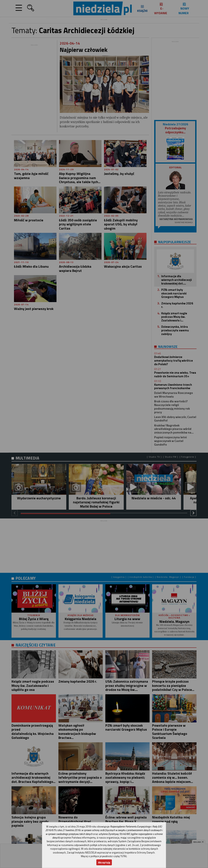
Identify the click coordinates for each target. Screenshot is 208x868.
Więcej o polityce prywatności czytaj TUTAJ (104, 856)
